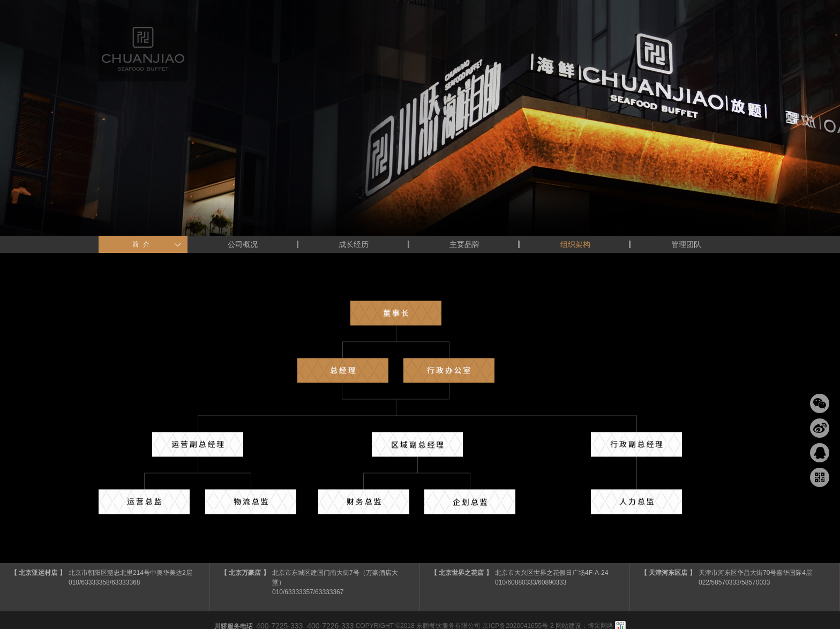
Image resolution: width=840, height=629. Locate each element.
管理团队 (686, 244)
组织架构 (575, 244)
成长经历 (354, 244)
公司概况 (243, 244)
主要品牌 (464, 244)
